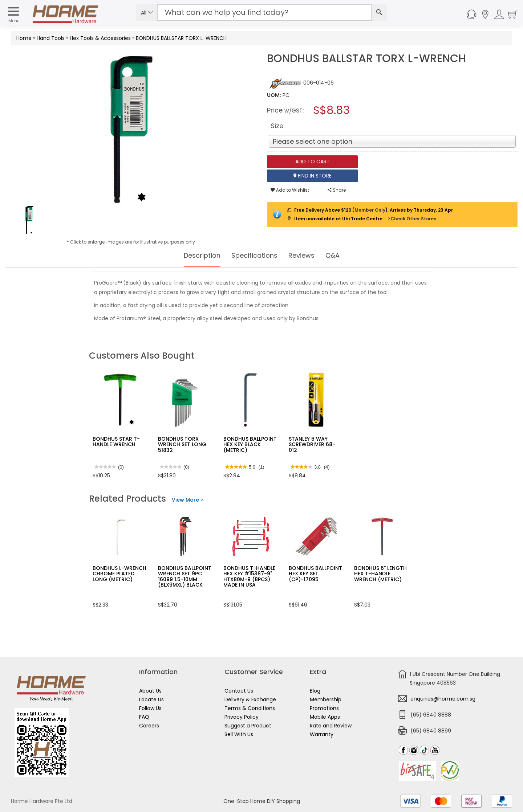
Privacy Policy (242, 717)
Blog (315, 691)
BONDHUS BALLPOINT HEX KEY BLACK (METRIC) (250, 444)
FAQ (144, 717)
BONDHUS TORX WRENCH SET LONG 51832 (182, 444)
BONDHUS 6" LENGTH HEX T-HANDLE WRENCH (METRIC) (380, 574)
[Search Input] (264, 13)
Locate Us (151, 699)
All (147, 13)
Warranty (322, 734)
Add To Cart (313, 162)
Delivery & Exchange (250, 699)
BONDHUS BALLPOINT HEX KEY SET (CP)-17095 (315, 574)
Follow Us (150, 708)
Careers (149, 726)
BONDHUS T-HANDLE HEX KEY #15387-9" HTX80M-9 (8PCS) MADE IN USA (249, 576)
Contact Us (239, 691)
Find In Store (313, 176)
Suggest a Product (248, 726)
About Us (150, 691)
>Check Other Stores (412, 219)
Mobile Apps (325, 717)
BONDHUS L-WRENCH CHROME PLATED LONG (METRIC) (119, 574)
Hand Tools (51, 38)
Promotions (324, 708)
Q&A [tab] (339, 256)
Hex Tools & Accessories (100, 38)
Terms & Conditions (250, 708)
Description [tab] (197, 256)
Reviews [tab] (305, 256)
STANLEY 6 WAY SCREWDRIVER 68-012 (312, 444)
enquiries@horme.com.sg (443, 699)
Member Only (370, 210)
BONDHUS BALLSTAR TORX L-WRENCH (181, 38)
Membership (326, 699)
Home (24, 38)
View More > (188, 500)
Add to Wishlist (290, 190)
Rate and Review (331, 726)
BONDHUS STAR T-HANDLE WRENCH (116, 442)
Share (337, 190)
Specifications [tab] (254, 256)
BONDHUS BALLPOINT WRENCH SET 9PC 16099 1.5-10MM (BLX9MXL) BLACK (185, 576)
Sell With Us (239, 734)
